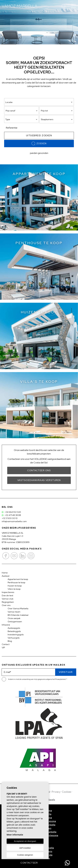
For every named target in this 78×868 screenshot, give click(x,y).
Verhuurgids (14, 638)
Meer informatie (15, 835)
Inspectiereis (8, 592)
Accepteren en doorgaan (25, 841)
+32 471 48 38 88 (11, 515)
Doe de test (7, 595)
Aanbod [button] (6, 576)
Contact (6, 644)
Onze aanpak (14, 618)
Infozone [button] (6, 625)
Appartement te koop (18, 579)
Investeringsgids (16, 635)
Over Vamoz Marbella (18, 609)
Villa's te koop (14, 589)
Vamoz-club (8, 599)
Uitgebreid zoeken (39, 136)
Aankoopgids (14, 628)
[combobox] (21, 119)
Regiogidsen (8, 602)
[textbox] (22, 119)
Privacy (56, 792)
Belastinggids (14, 631)
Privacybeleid (61, 679)
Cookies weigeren (25, 855)
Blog (10, 641)
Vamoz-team (14, 612)
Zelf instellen (25, 848)
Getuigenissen (15, 622)
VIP (3, 648)
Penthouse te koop (16, 582)
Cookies (67, 792)
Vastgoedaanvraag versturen (39, 480)
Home (5, 573)
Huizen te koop (15, 586)
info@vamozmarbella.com (14, 521)
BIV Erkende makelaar (18, 615)
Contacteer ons (39, 470)
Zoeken (39, 143)
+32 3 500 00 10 (10, 518)
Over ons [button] (6, 605)
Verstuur (66, 672)
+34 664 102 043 (11, 512)
